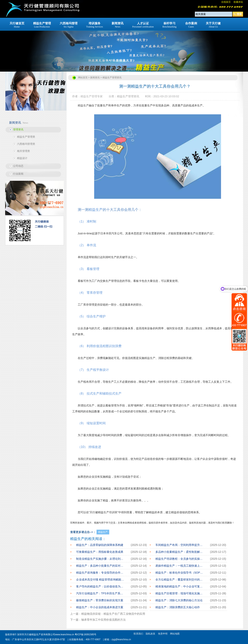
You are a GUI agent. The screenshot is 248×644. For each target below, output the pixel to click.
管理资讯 (18, 129)
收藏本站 (238, 2)
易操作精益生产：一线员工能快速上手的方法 (180, 566)
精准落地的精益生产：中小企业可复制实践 (180, 586)
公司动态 (18, 166)
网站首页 (83, 78)
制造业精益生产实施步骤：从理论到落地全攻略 (101, 559)
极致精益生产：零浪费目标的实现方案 (100, 600)
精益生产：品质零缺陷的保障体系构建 (100, 545)
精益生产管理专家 (92, 96)
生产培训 (109, 512)
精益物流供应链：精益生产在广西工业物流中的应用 (113, 614)
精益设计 (22, 158)
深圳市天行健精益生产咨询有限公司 (36, 635)
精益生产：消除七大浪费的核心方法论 (179, 600)
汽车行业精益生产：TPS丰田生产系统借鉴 (101, 593)
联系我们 (138, 634)
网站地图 (175, 634)
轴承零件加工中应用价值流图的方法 (103, 620)
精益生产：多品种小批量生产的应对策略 (101, 566)
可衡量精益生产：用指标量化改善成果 (100, 552)
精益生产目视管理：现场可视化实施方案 (180, 593)
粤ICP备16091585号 (86, 635)
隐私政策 (150, 634)
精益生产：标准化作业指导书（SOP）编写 (180, 573)
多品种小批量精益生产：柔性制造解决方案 (180, 552)
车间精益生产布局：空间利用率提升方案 (180, 545)
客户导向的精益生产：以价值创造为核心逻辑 (101, 586)
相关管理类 (23, 151)
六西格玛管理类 (26, 144)
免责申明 (163, 634)
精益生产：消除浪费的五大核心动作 (178, 607)
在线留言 (226, 2)
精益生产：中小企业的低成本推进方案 (100, 607)
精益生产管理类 (26, 137)
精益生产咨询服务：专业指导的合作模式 (101, 573)
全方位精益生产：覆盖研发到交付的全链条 (180, 580)
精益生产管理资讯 (112, 78)
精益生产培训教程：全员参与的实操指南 (180, 559)
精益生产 (83, 105)
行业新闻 (18, 174)
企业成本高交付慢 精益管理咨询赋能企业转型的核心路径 (101, 580)
